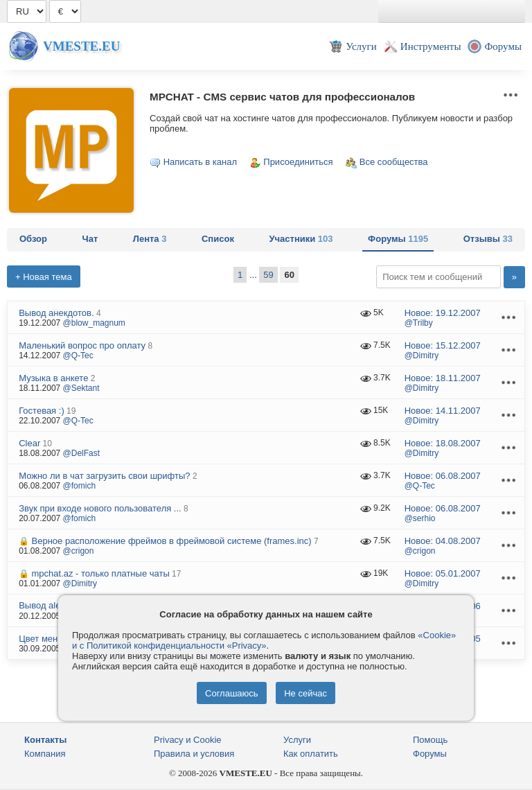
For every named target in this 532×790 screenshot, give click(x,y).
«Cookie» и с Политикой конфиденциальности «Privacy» (264, 640)
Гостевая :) (42, 411)
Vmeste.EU (81, 46)
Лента (150, 239)
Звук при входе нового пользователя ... (100, 508)
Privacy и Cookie (188, 740)
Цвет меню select (54, 639)
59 (268, 275)
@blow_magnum (94, 323)
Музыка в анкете (53, 378)
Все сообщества (394, 162)
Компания (45, 754)
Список (218, 239)
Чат (90, 239)
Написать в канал (200, 162)
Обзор (33, 239)
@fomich (80, 486)
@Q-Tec (78, 355)
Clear (29, 443)
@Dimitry (422, 355)
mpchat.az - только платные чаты (101, 573)
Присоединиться (298, 162)
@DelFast (82, 453)
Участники (301, 239)
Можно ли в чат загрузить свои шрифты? (104, 476)
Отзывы (488, 239)
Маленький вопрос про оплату (82, 345)
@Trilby (419, 323)
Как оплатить (311, 754)
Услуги (297, 740)
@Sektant (81, 388)
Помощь (430, 740)
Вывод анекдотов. (56, 313)
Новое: (443, 313)
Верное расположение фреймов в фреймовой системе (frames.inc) (172, 541)
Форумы (398, 239)
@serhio (420, 518)
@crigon (79, 551)
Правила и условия (194, 754)
